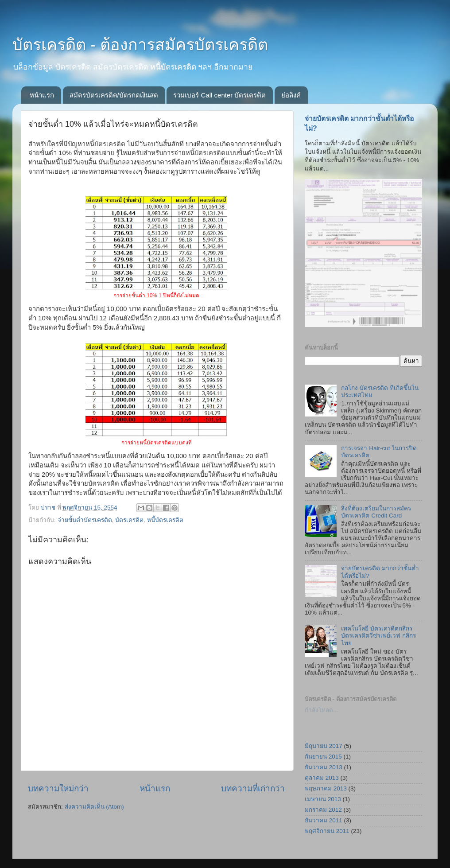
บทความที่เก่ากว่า (253, 788)
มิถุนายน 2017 (324, 746)
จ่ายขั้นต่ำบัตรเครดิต (85, 520)
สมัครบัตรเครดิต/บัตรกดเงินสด (114, 95)
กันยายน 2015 (323, 757)
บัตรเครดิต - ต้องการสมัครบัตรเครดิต (140, 45)
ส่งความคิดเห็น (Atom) (94, 807)
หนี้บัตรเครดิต (165, 520)
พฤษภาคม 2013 (326, 788)
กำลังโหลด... (321, 710)
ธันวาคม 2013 (324, 767)
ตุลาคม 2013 (322, 778)
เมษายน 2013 (323, 799)
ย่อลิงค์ (291, 95)
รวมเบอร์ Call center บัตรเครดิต (219, 95)
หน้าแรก (42, 95)
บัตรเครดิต (129, 520)
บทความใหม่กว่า (58, 788)
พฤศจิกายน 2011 (327, 831)
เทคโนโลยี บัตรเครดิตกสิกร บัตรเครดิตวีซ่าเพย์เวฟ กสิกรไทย (378, 636)
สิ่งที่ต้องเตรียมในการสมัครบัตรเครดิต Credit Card (376, 512)
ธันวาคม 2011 (324, 820)
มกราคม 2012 (323, 810)
